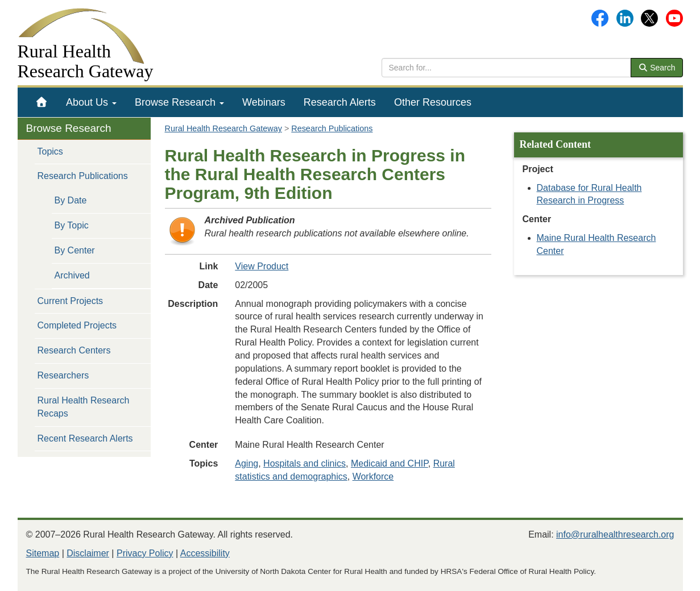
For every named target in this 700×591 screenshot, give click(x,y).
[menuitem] (42, 102)
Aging (247, 463)
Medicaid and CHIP (390, 463)
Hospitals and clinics (305, 463)
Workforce (373, 476)
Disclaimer (88, 553)
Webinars (264, 102)
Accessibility (205, 553)
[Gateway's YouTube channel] (674, 17)
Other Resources (433, 102)
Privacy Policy (145, 553)
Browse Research (179, 102)
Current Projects (71, 301)
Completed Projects (77, 325)
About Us (91, 102)
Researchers (63, 375)
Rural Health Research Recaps (84, 407)
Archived (72, 275)
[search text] (506, 68)
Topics (50, 151)
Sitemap (43, 553)
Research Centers (74, 350)
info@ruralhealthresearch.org (615, 534)
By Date (71, 200)
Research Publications (83, 176)
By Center (75, 250)
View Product (262, 266)
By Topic (72, 225)
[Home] (42, 102)
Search (657, 68)
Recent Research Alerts (85, 438)
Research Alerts (340, 102)
